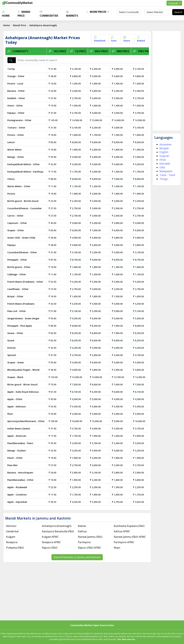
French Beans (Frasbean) (21, 304)
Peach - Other (15, 458)
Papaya (11, 245)
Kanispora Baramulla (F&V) (58, 531)
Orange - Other (16, 76)
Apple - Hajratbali (17, 502)
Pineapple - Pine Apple (20, 326)
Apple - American (17, 436)
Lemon (11, 142)
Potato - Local (15, 84)
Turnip (11, 69)
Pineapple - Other (17, 260)
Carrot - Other (15, 216)
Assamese (165, 144)
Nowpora (12, 542)
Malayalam (166, 171)
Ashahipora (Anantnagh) (57, 526)
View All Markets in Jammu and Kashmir (77, 557)
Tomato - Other (16, 128)
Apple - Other (15, 399)
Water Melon (14, 150)
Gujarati (164, 156)
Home (6, 14)
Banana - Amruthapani (20, 473)
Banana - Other (16, 91)
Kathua (82, 531)
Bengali (164, 148)
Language (173, 3)
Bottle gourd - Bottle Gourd (23, 201)
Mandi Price (24, 14)
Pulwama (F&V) (15, 548)
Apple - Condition (17, 495)
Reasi (117, 548)
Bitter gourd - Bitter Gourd (22, 384)
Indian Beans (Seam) (19, 429)
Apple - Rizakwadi (17, 487)
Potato (11, 194)
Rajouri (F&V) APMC (90, 548)
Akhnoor (11, 526)
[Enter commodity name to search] (97, 60)
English (164, 152)
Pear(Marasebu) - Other (20, 480)
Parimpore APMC (124, 542)
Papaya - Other (16, 113)
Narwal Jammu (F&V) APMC (130, 537)
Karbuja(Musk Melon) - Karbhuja (25, 172)
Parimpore (84, 542)
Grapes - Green (16, 362)
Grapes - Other (16, 230)
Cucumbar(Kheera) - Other (22, 252)
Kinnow (11, 348)
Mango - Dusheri (17, 451)
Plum (10, 414)
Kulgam (11, 537)
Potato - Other (16, 135)
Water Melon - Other (19, 186)
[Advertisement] (167, 81)
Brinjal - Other (15, 296)
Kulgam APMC (50, 537)
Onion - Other (15, 106)
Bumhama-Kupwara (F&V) (129, 526)
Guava (11, 340)
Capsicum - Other (17, 223)
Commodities (49, 14)
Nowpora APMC (51, 542)
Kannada (165, 164)
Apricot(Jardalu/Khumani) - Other (26, 421)
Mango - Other (16, 157)
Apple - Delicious (16, 406)
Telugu (164, 179)
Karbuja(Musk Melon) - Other (23, 164)
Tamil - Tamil (167, 175)
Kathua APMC (122, 531)
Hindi (163, 160)
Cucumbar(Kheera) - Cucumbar (25, 208)
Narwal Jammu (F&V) (90, 537)
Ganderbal (12, 531)
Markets (72, 14)
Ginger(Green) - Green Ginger (23, 318)
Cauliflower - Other (18, 289)
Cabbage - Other (17, 274)
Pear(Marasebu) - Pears (20, 443)
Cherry (11, 179)
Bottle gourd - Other (19, 267)
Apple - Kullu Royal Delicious (23, 392)
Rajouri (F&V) (50, 548)
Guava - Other (15, 333)
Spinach (12, 355)
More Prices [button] (96, 12)
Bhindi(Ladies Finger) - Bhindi (23, 370)
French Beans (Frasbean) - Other (25, 282)
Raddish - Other (16, 98)
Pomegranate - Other (19, 120)
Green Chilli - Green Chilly (21, 238)
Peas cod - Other (17, 311)
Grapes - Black (15, 377)
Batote (82, 526)
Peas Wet (12, 465)
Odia (162, 167)
